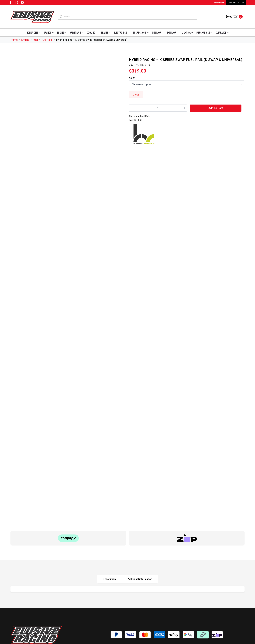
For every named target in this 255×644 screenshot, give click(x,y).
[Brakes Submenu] (110, 33)
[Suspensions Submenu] (148, 33)
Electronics (121, 33)
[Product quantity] (158, 108)
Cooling (91, 33)
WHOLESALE (219, 2)
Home (14, 40)
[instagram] (16, 3)
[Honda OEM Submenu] (40, 33)
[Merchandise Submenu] (212, 33)
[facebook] (10, 3)
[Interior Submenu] (163, 33)
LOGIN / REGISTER (236, 2)
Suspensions (140, 33)
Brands (47, 33)
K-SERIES (139, 120)
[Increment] (184, 108)
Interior (157, 33)
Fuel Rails (47, 40)
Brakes (105, 33)
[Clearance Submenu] (228, 33)
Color (132, 78)
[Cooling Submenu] (97, 33)
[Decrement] (131, 108)
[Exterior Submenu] (178, 33)
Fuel (35, 40)
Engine (60, 33)
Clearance (221, 33)
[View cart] (234, 17)
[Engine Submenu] (66, 33)
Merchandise (203, 33)
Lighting (186, 33)
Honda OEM (32, 33)
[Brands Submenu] (53, 33)
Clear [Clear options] (136, 95)
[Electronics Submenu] (129, 33)
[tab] (109, 579)
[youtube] (22, 3)
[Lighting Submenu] (193, 33)
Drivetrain (75, 33)
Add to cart (216, 108)
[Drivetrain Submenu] (83, 33)
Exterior (171, 33)
